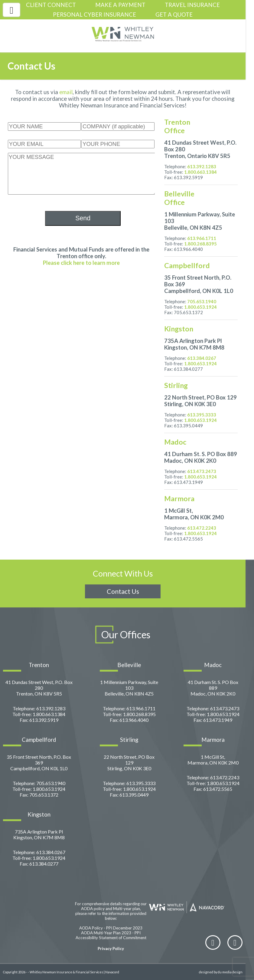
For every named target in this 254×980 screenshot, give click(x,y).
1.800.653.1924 (200, 307)
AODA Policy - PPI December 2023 (111, 928)
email (66, 92)
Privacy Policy (111, 949)
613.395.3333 (202, 415)
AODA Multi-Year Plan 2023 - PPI (111, 933)
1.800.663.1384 (200, 172)
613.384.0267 (202, 358)
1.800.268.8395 (200, 244)
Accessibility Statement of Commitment (111, 938)
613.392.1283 (202, 166)
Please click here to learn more (81, 263)
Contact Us (123, 591)
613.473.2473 (202, 471)
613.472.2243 (202, 528)
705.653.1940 (202, 301)
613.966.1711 (202, 238)
